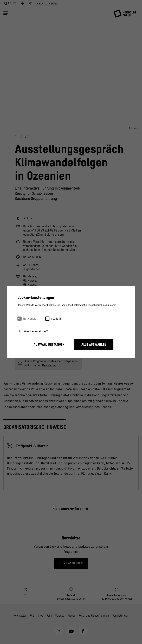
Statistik (56, 319)
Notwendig (30, 319)
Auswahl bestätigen (49, 345)
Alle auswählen (94, 345)
